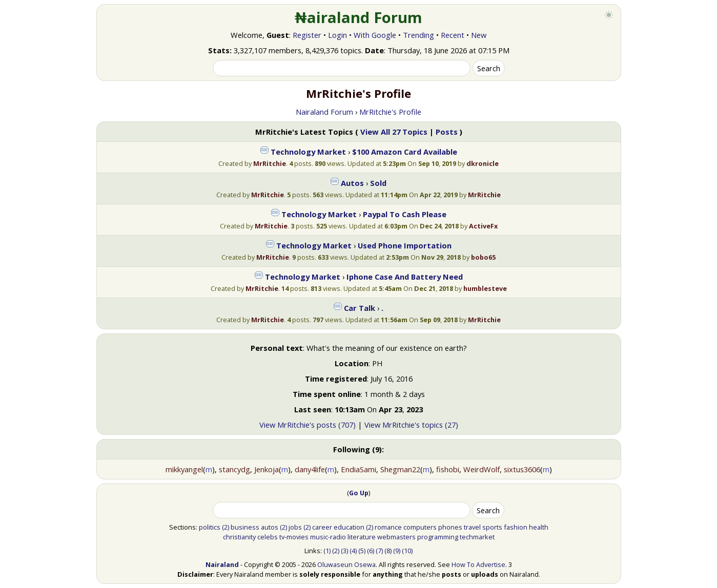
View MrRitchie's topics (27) (411, 425)
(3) (344, 551)
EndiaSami (358, 469)
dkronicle (483, 163)
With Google (375, 35)
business (245, 527)
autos (270, 527)
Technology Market (308, 152)
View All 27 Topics (394, 132)
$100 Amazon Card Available (405, 152)
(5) (362, 551)
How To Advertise (478, 564)
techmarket (477, 537)
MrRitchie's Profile (390, 112)
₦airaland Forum (358, 17)
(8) (388, 551)
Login (337, 35)
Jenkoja (267, 469)
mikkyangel (184, 469)
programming (438, 537)
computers (420, 527)
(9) (397, 551)
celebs (268, 537)
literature (362, 537)
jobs (295, 527)
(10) (407, 551)
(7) (379, 551)
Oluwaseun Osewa (346, 564)
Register (307, 35)
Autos (352, 183)
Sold (378, 183)
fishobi (448, 469)
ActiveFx (483, 226)
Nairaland (222, 564)
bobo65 (483, 257)
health (539, 527)
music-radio (328, 537)
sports (492, 527)
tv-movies (294, 537)
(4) (353, 551)
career (322, 527)
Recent (453, 35)
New (479, 35)
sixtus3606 (522, 469)
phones (450, 527)
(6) (371, 551)
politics (210, 527)
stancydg (234, 469)
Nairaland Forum (324, 112)
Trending (418, 35)
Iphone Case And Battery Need (405, 277)
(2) (226, 527)
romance (388, 527)
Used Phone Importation (405, 245)
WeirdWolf (482, 469)
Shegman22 (400, 469)
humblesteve (485, 288)
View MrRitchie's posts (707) (308, 425)
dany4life (310, 469)
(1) (327, 551)
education (349, 527)
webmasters (396, 537)
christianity (239, 537)
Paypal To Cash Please (405, 214)
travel (472, 527)
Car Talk (360, 308)
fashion (516, 527)
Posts (447, 132)
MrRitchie (270, 163)
